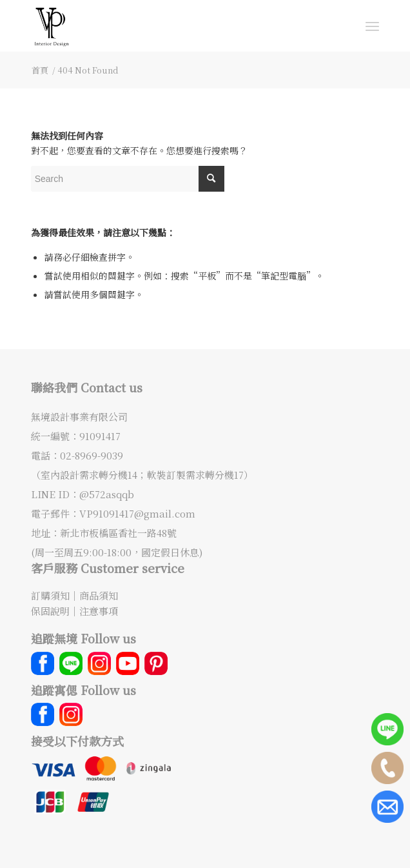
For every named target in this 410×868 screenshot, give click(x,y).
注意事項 (99, 611)
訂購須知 (50, 595)
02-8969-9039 (92, 455)
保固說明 (50, 611)
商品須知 (99, 595)
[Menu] (372, 26)
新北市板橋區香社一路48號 (118, 533)
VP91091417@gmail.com (137, 513)
